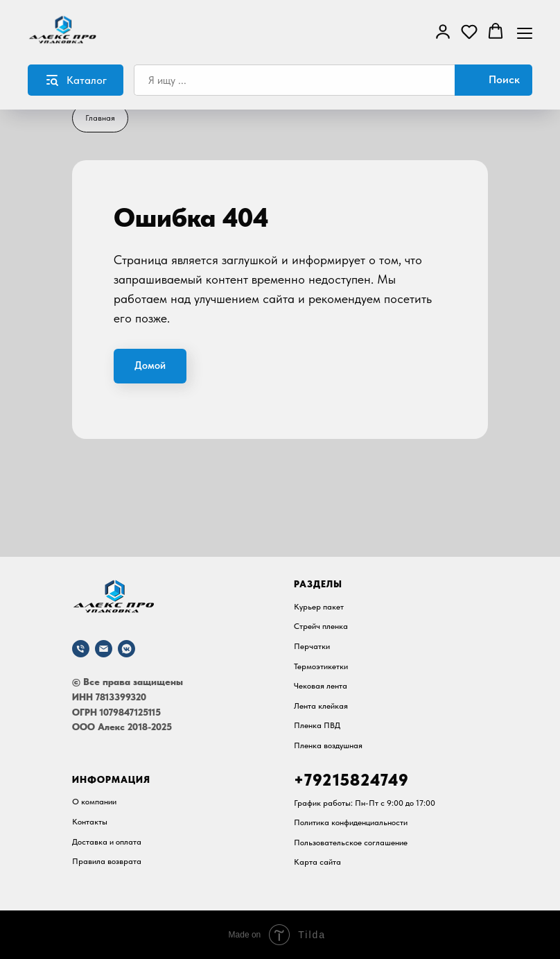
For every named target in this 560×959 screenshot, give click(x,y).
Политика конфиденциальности (351, 822)
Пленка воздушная (328, 745)
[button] (443, 31)
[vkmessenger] (126, 649)
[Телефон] (81, 649)
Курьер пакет (319, 607)
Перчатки (312, 646)
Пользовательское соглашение (351, 843)
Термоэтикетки (321, 666)
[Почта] (104, 649)
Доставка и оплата (107, 842)
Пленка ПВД (317, 725)
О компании (94, 802)
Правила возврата (107, 861)
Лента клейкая (321, 706)
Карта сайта (317, 862)
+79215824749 (351, 780)
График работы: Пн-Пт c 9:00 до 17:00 (365, 803)
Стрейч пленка (321, 626)
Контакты (90, 822)
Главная (100, 118)
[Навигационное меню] (525, 32)
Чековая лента (321, 686)
